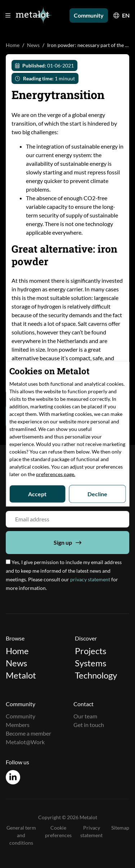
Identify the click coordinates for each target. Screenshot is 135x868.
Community (89, 15)
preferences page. (56, 474)
